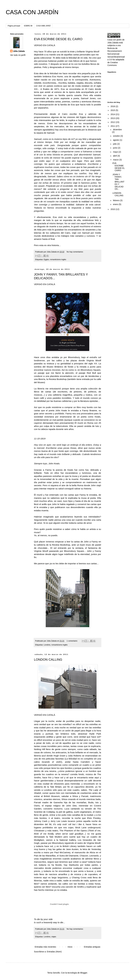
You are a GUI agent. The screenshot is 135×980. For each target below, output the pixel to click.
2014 (113, 114)
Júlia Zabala (19, 51)
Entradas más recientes (45, 947)
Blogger (84, 973)
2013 (113, 118)
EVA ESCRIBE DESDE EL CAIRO (58, 39)
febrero (116, 200)
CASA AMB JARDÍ (43, 26)
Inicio (70, 947)
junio (115, 148)
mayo (116, 152)
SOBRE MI (28, 26)
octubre (117, 136)
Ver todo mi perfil (18, 55)
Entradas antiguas (92, 947)
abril (115, 156)
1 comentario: (72, 641)
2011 (113, 126)
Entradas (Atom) (54, 952)
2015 (113, 110)
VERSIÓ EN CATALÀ (45, 45)
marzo (116, 160)
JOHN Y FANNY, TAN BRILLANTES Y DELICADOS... (118, 182)
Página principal (14, 26)
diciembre (117, 130)
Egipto (46, 260)
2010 (113, 209)
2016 (113, 106)
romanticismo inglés (58, 260)
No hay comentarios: (75, 252)
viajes (54, 937)
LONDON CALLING (48, 660)
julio (115, 144)
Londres (47, 645)
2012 (113, 122)
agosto (116, 140)
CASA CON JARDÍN (32, 12)
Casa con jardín (115, 40)
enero (116, 204)
